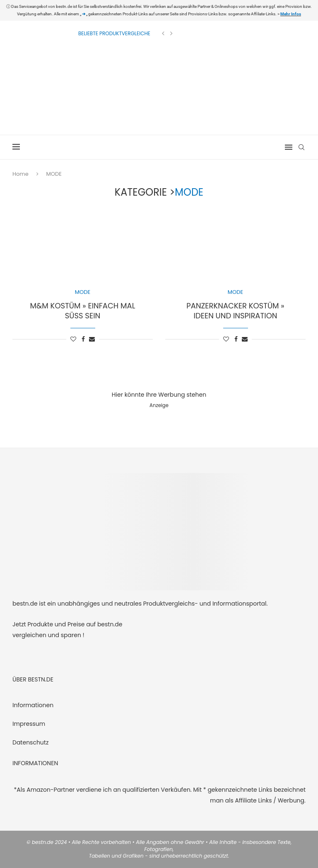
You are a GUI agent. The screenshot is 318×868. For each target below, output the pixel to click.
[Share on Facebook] (83, 339)
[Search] (301, 147)
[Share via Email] (92, 339)
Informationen (33, 705)
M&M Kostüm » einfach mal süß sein (83, 311)
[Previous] (163, 34)
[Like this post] (73, 339)
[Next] (171, 34)
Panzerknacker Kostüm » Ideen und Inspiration (235, 311)
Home (20, 174)
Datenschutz (30, 742)
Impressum (29, 724)
